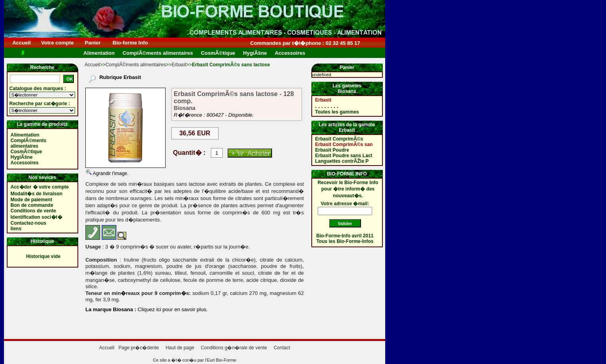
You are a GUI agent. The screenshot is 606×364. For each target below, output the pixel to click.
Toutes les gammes (337, 112)
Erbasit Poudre (332, 150)
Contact (282, 348)
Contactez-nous (29, 223)
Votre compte (57, 43)
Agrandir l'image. (110, 173)
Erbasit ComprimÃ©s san (344, 144)
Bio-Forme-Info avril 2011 (345, 236)
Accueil (22, 43)
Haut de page (180, 348)
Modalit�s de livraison (37, 194)
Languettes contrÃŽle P (342, 161)
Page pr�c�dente (139, 348)
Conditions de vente (34, 211)
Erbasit (179, 65)
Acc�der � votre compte (40, 187)
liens (16, 229)
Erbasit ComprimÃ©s (339, 139)
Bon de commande (32, 205)
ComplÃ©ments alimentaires (136, 65)
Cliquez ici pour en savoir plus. (172, 309)
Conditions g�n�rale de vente (234, 348)
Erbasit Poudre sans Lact (344, 156)
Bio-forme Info (130, 43)
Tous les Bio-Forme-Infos (345, 241)
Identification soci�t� (37, 217)
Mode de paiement (32, 200)
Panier (93, 43)
